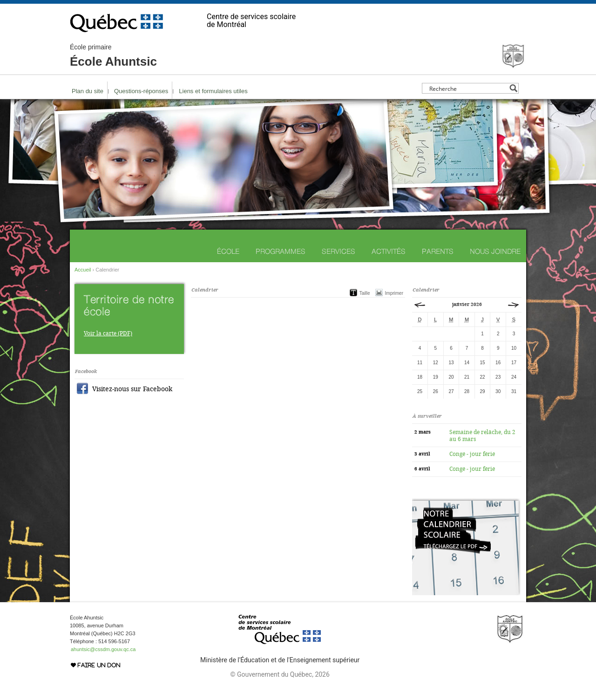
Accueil (83, 270)
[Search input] (468, 88)
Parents (438, 251)
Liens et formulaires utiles (213, 91)
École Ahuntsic (113, 56)
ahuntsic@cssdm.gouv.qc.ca (103, 649)
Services (339, 251)
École (228, 251)
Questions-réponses (141, 91)
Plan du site (88, 91)
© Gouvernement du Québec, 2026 (280, 674)
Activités (389, 251)
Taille (365, 293)
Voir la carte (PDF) (108, 333)
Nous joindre (495, 251)
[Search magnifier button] (513, 88)
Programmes (281, 251)
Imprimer (394, 293)
